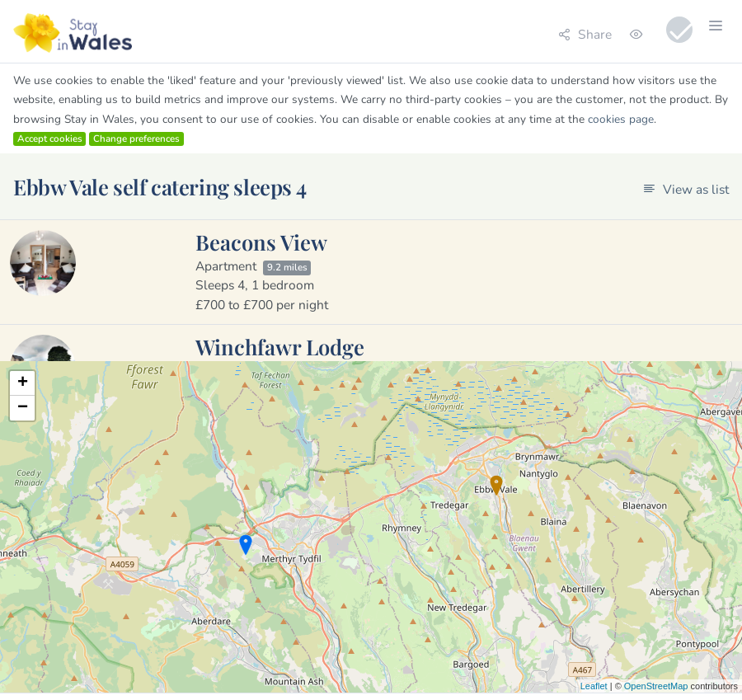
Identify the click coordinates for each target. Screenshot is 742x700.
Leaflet (594, 686)
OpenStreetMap (656, 686)
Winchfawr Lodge (280, 346)
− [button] (23, 408)
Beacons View (261, 242)
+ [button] (23, 383)
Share (585, 34)
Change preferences (136, 139)
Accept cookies (50, 139)
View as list (686, 189)
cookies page (621, 119)
